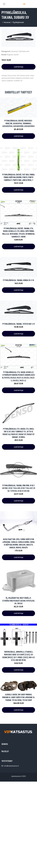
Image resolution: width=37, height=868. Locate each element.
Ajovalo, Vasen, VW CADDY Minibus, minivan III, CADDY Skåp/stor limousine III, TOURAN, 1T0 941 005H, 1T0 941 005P (19, 697)
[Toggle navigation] (4, 4)
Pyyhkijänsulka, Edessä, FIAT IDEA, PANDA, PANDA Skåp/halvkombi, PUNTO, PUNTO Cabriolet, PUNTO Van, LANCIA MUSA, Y (18, 177)
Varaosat (7, 22)
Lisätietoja (19, 67)
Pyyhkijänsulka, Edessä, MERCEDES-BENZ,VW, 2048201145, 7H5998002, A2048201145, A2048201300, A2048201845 (18, 123)
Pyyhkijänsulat (18, 22)
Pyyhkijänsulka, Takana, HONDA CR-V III (18, 280)
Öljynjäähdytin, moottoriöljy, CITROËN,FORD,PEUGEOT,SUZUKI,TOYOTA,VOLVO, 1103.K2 (18, 601)
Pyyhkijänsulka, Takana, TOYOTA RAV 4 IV (19, 324)
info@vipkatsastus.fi (11, 766)
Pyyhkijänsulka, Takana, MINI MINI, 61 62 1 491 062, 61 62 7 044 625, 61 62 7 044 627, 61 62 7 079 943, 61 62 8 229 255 (18, 488)
